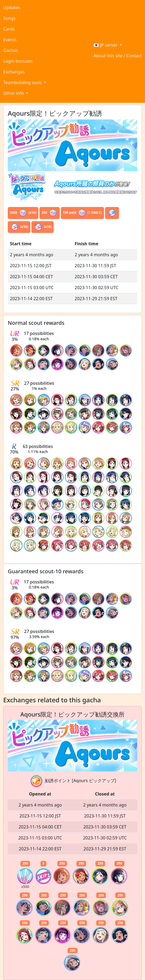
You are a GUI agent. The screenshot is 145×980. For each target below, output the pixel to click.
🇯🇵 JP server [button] (106, 45)
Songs (9, 18)
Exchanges (14, 72)
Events (10, 40)
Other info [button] (14, 93)
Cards (9, 29)
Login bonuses (18, 61)
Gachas (11, 50)
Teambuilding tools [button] (23, 82)
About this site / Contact (118, 56)
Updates (12, 7)
